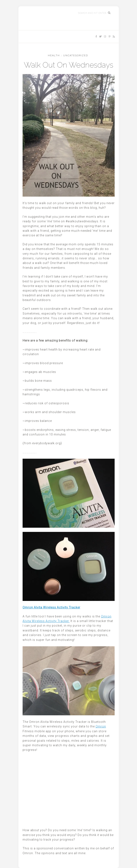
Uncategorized (76, 56)
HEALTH (54, 56)
